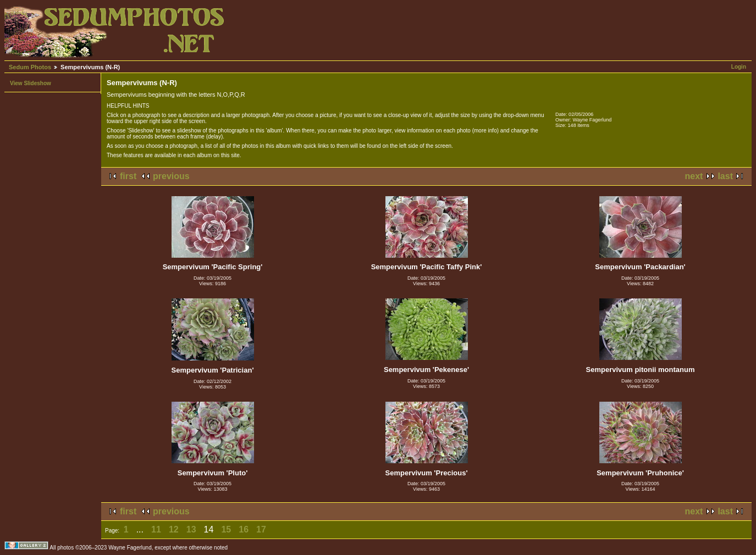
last (725, 176)
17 (261, 529)
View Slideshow (31, 83)
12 (174, 529)
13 (191, 529)
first (128, 176)
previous (171, 176)
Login (739, 67)
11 (156, 529)
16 (244, 529)
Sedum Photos (30, 67)
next (694, 176)
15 (226, 529)
